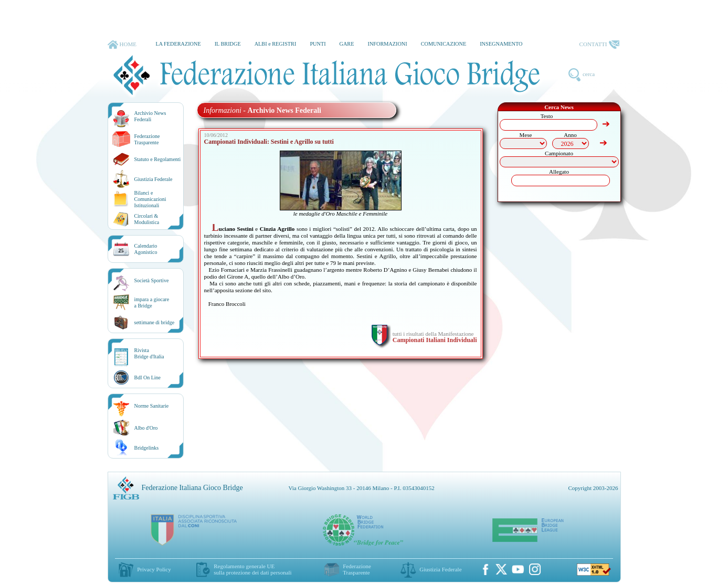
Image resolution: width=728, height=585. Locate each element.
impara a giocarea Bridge (152, 302)
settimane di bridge (155, 322)
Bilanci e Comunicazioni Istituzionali (150, 199)
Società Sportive (152, 280)
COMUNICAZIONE (444, 44)
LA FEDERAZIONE (178, 44)
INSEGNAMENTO (501, 44)
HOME (122, 45)
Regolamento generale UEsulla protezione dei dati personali (252, 569)
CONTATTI (599, 45)
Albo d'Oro (146, 428)
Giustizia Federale (154, 179)
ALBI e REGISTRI (276, 44)
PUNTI (318, 44)
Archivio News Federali (150, 116)
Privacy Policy (154, 569)
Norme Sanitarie (152, 406)
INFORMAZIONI (387, 44)
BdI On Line (148, 377)
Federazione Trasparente (147, 139)
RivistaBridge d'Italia (149, 353)
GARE (347, 44)
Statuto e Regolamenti (158, 159)
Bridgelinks (147, 448)
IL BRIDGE (228, 44)
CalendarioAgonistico (146, 249)
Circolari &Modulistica (147, 219)
